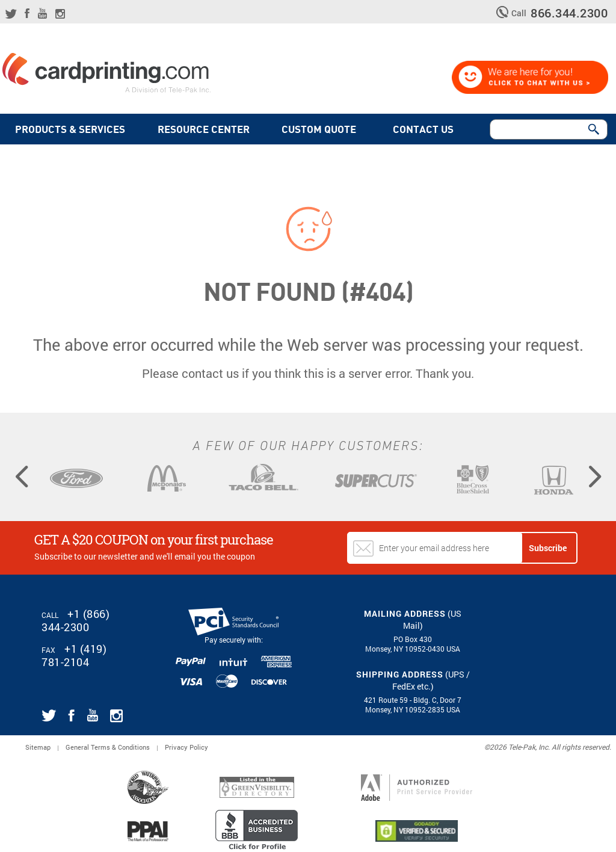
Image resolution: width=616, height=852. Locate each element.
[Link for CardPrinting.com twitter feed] (11, 14)
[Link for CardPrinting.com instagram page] (60, 14)
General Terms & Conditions (108, 747)
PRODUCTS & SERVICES (70, 130)
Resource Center (204, 130)
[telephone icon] (504, 12)
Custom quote (321, 130)
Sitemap (38, 747)
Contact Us (426, 130)
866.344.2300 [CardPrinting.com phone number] (569, 13)
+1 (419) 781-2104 (74, 655)
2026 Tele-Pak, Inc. (520, 747)
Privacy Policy (186, 747)
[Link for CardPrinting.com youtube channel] (42, 13)
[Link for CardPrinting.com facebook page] (27, 13)
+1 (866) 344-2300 (75, 620)
